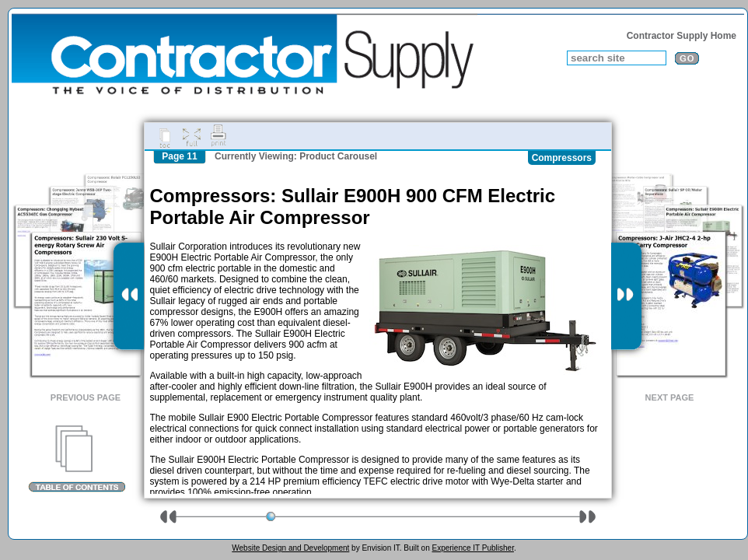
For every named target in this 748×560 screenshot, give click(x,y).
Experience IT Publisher (472, 548)
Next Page (670, 397)
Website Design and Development (290, 548)
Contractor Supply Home (682, 36)
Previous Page (86, 397)
